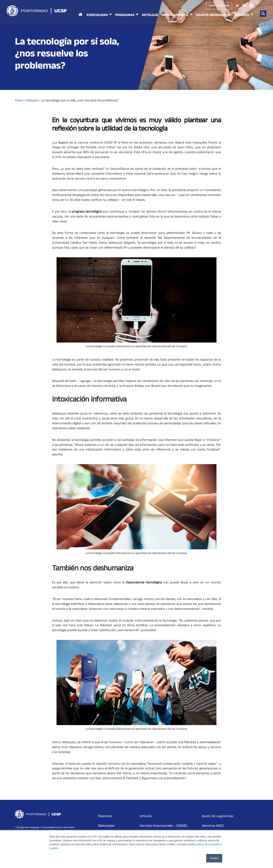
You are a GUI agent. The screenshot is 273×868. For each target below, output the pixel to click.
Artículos (150, 15)
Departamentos (175, 15)
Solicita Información (213, 15)
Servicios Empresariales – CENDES (163, 826)
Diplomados (106, 826)
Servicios (242, 15)
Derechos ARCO (213, 826)
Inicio (80, 19)
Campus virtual (219, 6)
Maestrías (105, 816)
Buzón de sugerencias (218, 816)
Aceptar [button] (214, 858)
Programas (125, 15)
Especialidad (97, 15)
